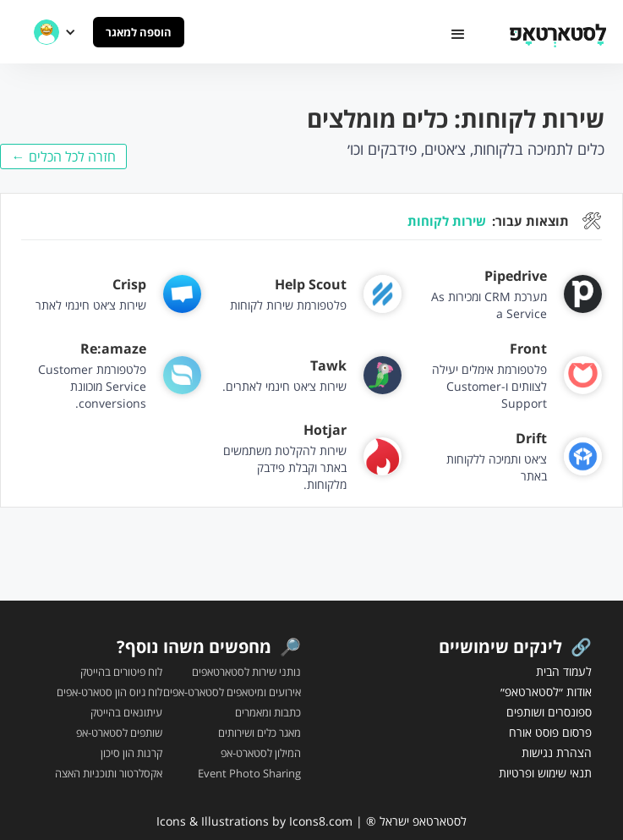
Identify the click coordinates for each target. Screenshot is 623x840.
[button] (458, 35)
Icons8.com (321, 821)
